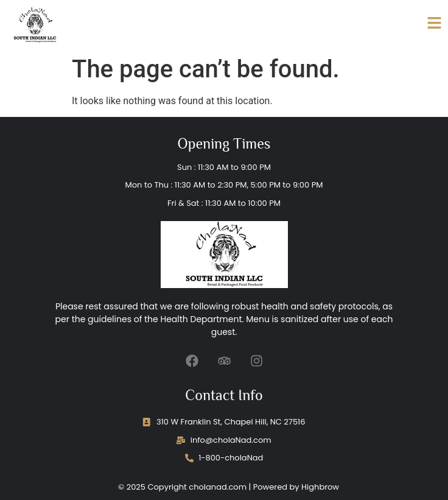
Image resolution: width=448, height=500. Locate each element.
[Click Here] (434, 25)
